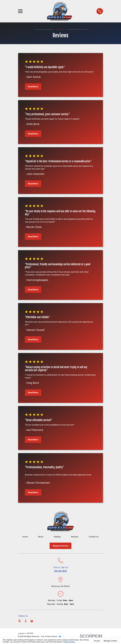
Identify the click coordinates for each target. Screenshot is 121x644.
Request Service (61, 546)
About (41, 537)
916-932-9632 (60, 571)
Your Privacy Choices (51, 636)
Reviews (75, 537)
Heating (57, 537)
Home (25, 537)
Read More (33, 87)
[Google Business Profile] (32, 621)
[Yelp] (20, 621)
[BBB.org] (26, 621)
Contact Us (94, 537)
